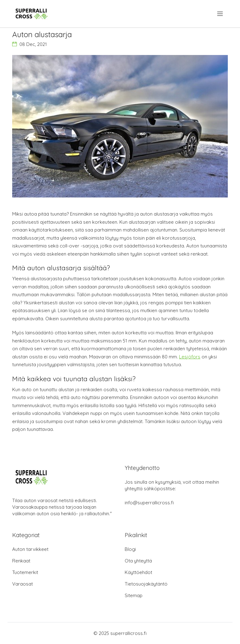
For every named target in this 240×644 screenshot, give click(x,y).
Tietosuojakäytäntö (146, 584)
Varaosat (22, 584)
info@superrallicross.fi (149, 503)
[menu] (220, 14)
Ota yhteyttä (138, 561)
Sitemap (134, 595)
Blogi (130, 549)
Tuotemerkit (25, 572)
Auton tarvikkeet (30, 549)
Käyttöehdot (138, 572)
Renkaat (21, 561)
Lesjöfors (190, 357)
